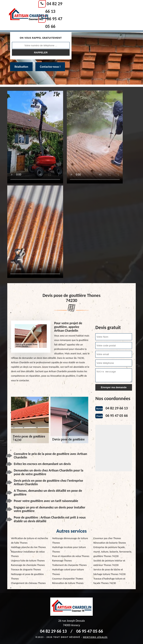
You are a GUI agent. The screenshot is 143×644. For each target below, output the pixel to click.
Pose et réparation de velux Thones (71, 556)
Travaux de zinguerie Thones (26, 570)
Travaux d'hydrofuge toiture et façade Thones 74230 (109, 581)
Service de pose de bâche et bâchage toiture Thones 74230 (110, 572)
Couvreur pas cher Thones (107, 538)
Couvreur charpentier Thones (68, 579)
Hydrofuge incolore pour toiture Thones (69, 549)
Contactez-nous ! (50, 67)
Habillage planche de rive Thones (28, 547)
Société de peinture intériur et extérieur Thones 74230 (109, 563)
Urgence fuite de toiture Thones (28, 561)
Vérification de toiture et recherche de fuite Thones (30, 541)
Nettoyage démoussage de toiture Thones (70, 541)
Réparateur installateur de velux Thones (28, 554)
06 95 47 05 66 (117, 416)
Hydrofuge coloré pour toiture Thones (68, 572)
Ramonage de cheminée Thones (28, 565)
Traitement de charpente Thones (69, 565)
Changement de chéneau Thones (28, 583)
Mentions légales (95, 637)
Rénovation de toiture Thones (68, 583)
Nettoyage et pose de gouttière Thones (27, 576)
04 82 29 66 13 (117, 408)
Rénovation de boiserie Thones (110, 543)
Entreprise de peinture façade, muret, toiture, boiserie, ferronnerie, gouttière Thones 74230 (113, 552)
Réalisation (21, 67)
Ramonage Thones (62, 561)
